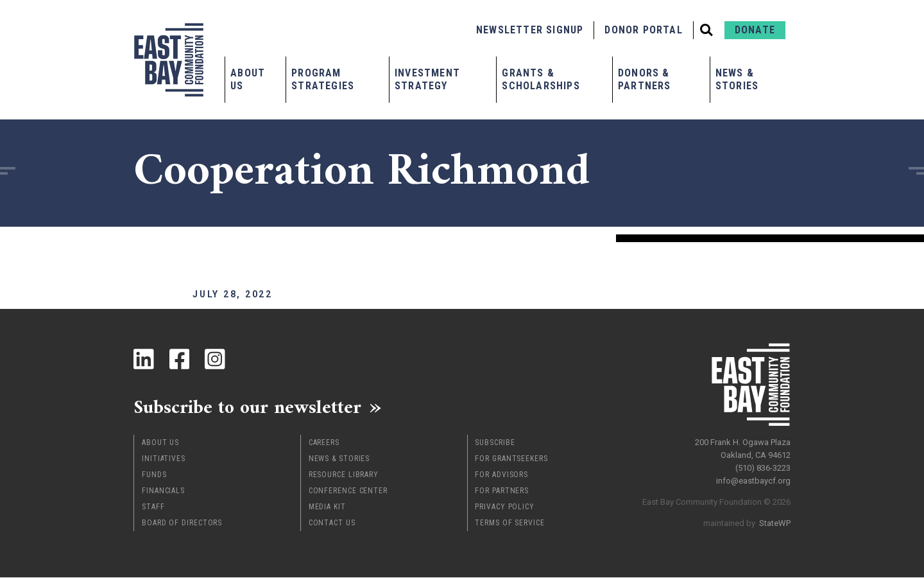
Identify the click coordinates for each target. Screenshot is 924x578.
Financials (163, 491)
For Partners (502, 491)
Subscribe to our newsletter (249, 407)
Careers (324, 443)
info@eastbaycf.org (753, 481)
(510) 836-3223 (763, 468)
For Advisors (501, 475)
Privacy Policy (505, 507)
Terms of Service (509, 523)
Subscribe (495, 443)
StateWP (775, 523)
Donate (755, 30)
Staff (153, 507)
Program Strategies (323, 79)
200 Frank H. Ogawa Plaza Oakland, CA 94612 (743, 449)
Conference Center (348, 491)
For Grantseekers (511, 459)
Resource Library (344, 475)
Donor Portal (643, 30)
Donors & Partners (645, 79)
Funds (154, 475)
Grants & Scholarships (541, 79)
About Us (248, 79)
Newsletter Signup (530, 30)
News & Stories (737, 79)
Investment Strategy (427, 79)
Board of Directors (182, 523)
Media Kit (327, 507)
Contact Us (332, 523)
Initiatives (164, 459)
